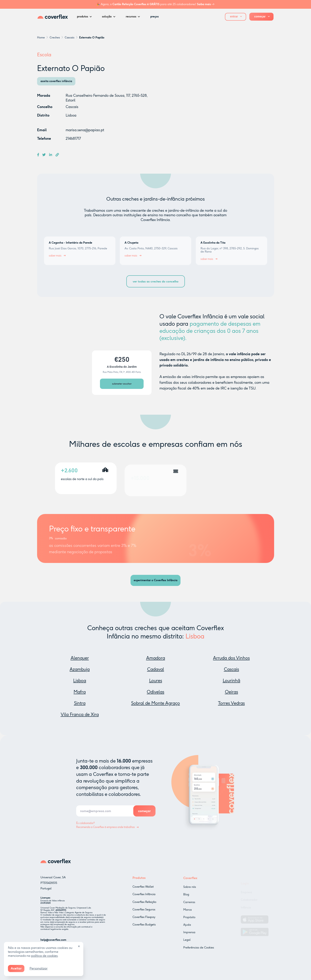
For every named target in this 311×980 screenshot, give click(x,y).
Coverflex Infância (144, 900)
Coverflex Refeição (144, 907)
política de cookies (44, 956)
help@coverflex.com (53, 942)
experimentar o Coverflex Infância (155, 580)
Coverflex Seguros (144, 915)
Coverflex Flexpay (144, 922)
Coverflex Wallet (143, 892)
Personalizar (39, 968)
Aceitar (16, 968)
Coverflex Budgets (144, 930)
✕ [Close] (79, 946)
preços (155, 17)
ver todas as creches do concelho (156, 281)
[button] (85, 17)
